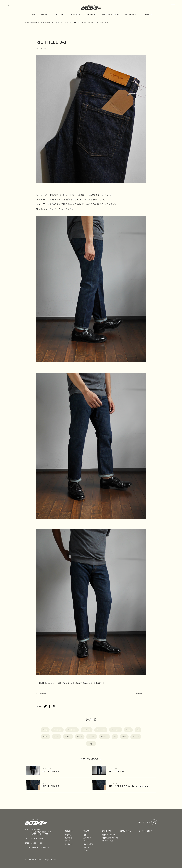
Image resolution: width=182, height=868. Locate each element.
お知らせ (86, 847)
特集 (85, 835)
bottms (87, 730)
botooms (73, 730)
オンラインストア (145, 831)
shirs (69, 737)
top (125, 737)
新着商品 (68, 835)
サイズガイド (69, 844)
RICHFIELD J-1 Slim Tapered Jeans (129, 786)
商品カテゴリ (69, 838)
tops (91, 744)
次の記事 (139, 693)
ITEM (32, 15)
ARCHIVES (130, 15)
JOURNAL (91, 15)
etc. (57, 737)
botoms (58, 730)
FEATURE (75, 15)
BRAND (45, 15)
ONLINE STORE (111, 15)
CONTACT (147, 15)
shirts (92, 737)
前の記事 (43, 693)
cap (129, 730)
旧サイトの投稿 (88, 844)
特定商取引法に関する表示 (110, 838)
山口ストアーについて (108, 835)
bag (46, 730)
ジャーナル (87, 841)
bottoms (101, 730)
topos (136, 737)
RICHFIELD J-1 (117, 771)
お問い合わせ (126, 831)
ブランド (67, 841)
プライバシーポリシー (108, 841)
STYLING (59, 15)
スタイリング (87, 838)
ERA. (46, 737)
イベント (86, 850)
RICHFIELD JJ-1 (51, 771)
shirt (80, 737)
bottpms (116, 730)
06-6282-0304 (37, 838)
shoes (105, 737)
